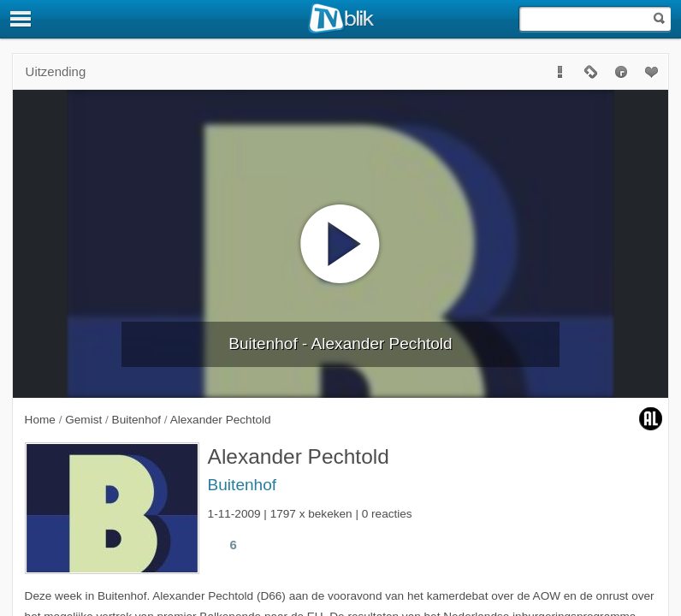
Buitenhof (242, 485)
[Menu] (21, 19)
